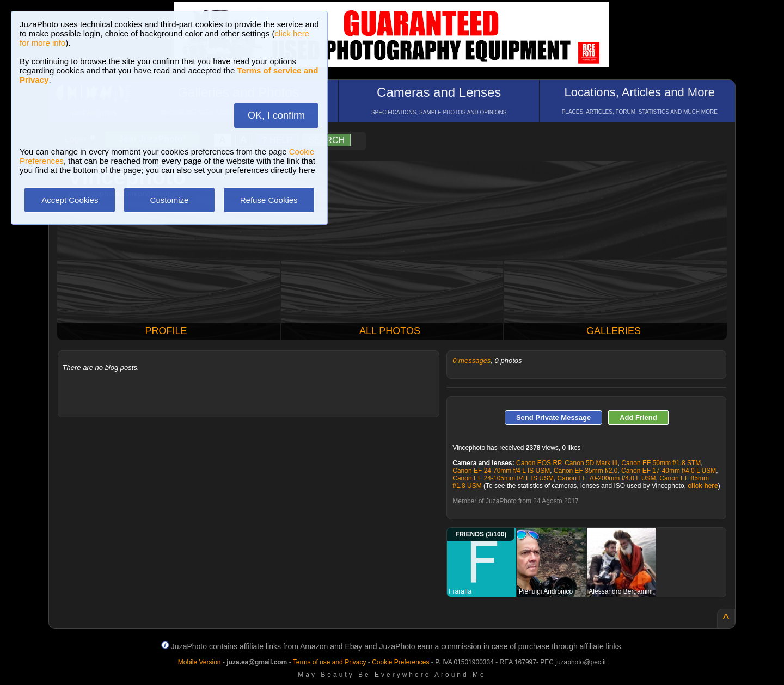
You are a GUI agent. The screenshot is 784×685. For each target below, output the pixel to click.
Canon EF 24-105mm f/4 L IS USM (503, 478)
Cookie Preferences (400, 662)
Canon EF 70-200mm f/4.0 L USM (607, 478)
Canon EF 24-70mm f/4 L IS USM (501, 471)
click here (703, 486)
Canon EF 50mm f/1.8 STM (661, 463)
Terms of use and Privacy (330, 662)
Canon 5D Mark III (591, 463)
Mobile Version (200, 662)
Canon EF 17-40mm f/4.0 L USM (669, 471)
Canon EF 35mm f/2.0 (586, 471)
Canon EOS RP (539, 463)
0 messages (471, 360)
